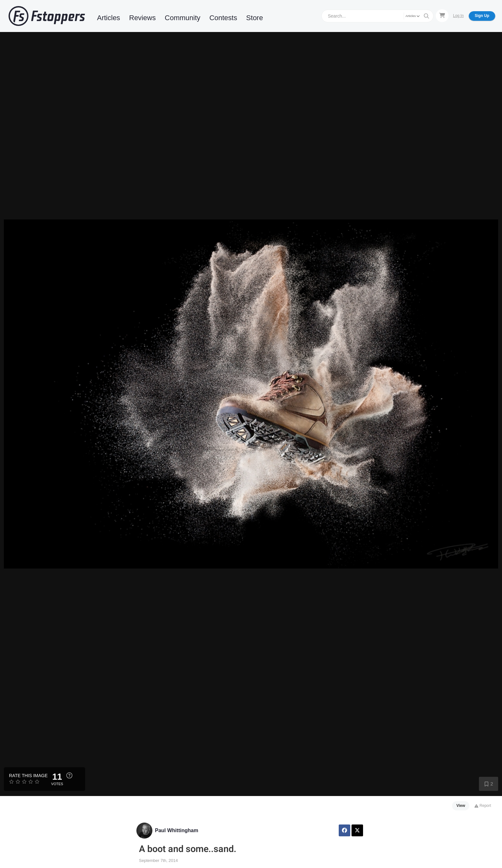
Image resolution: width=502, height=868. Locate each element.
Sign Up (482, 16)
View (461, 806)
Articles (109, 18)
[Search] (364, 16)
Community (183, 18)
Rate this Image (28, 776)
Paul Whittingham (177, 830)
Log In (458, 16)
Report (483, 806)
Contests (223, 18)
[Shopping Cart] (442, 16)
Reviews (142, 18)
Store (255, 18)
